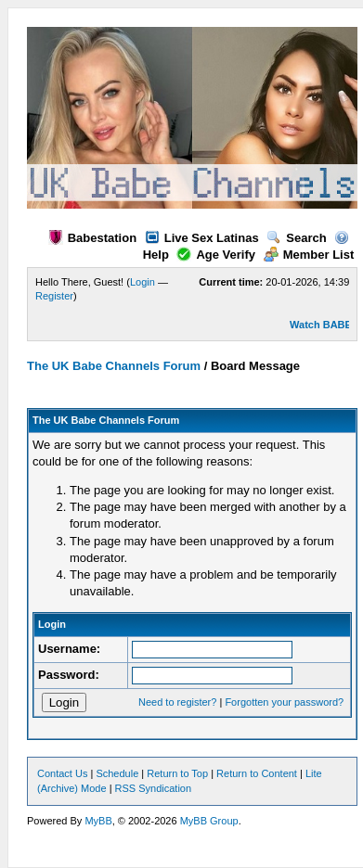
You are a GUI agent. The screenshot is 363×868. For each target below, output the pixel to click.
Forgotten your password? (284, 702)
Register (54, 296)
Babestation (92, 238)
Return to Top (177, 773)
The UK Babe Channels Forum (114, 366)
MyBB (98, 821)
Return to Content (257, 773)
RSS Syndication (154, 788)
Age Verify (216, 255)
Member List (309, 255)
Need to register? (177, 702)
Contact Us (62, 773)
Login (143, 282)
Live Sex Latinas (202, 238)
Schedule (117, 773)
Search (296, 238)
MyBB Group (209, 821)
